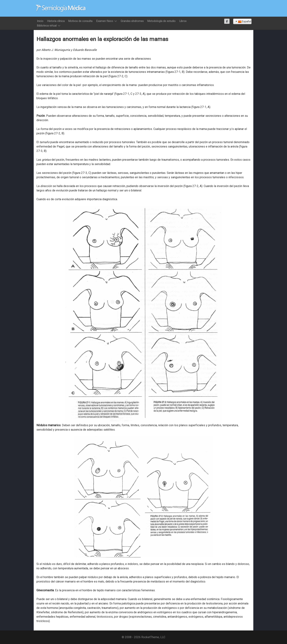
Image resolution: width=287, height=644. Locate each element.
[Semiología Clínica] (61, 8)
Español (243, 21)
